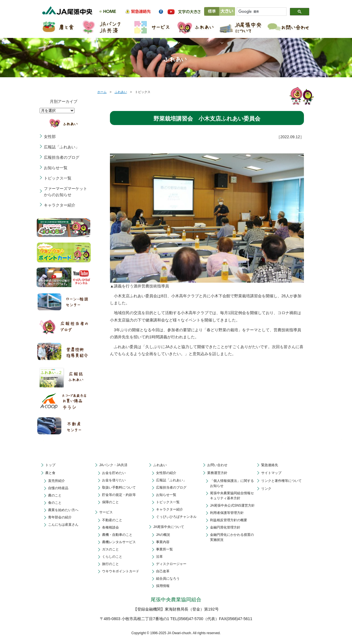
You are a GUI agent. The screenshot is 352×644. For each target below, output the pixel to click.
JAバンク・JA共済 (113, 465)
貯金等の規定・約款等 (119, 495)
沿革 (159, 557)
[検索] (259, 12)
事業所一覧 (164, 549)
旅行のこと (110, 564)
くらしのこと (112, 557)
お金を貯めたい (114, 473)
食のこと (55, 503)
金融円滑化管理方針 (225, 527)
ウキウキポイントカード (121, 571)
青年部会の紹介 (60, 517)
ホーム (102, 92)
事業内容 (163, 542)
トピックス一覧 (58, 178)
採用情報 (163, 586)
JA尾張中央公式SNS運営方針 (232, 505)
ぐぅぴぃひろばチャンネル (176, 517)
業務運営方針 (217, 473)
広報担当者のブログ (62, 157)
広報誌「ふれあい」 (62, 147)
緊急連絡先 (270, 465)
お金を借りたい (114, 480)
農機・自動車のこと (117, 535)
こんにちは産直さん (63, 525)
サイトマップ (271, 473)
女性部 (50, 137)
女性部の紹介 (166, 473)
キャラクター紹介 (60, 205)
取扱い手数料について (119, 487)
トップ (50, 465)
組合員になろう (168, 579)
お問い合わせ (217, 465)
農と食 (50, 473)
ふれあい (121, 92)
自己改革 (163, 571)
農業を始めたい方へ (63, 510)
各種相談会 (110, 527)
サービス (106, 512)
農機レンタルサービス (119, 542)
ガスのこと (110, 549)
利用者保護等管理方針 (227, 513)
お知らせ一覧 (56, 168)
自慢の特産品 (58, 488)
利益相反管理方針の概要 (229, 520)
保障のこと (110, 502)
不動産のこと (112, 520)
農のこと (55, 495)
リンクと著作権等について (281, 481)
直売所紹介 (57, 481)
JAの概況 (163, 535)
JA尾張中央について (169, 527)
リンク (266, 489)
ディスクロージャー (171, 564)
